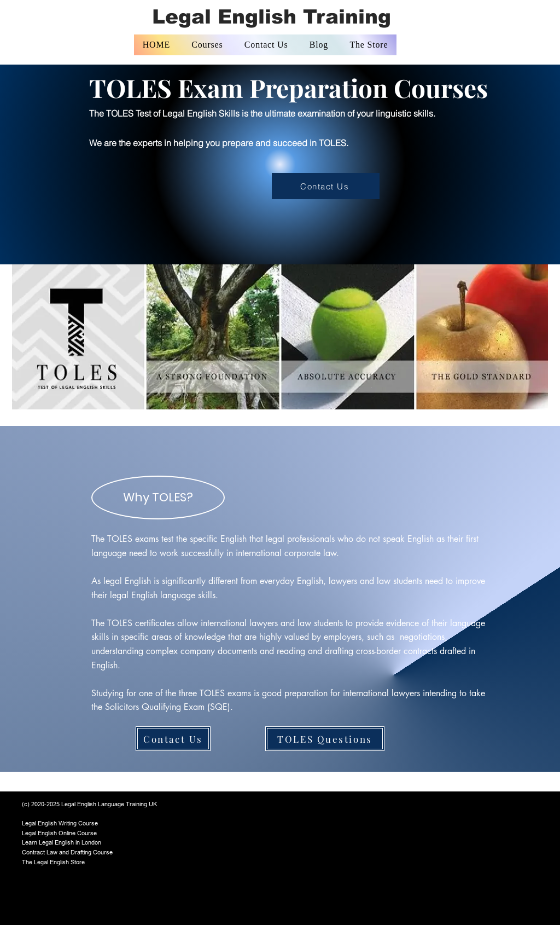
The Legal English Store (53, 862)
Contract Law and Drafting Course (67, 852)
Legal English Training (272, 17)
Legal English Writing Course (60, 823)
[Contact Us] (326, 186)
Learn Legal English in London (62, 842)
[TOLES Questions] (325, 739)
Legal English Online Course (59, 833)
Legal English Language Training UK (109, 804)
